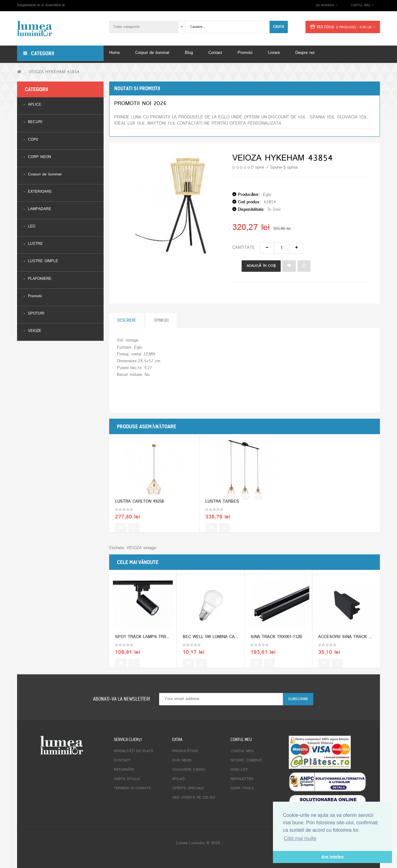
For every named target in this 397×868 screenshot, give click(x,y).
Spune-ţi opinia (284, 167)
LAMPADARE (40, 209)
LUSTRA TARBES (222, 509)
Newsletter (242, 779)
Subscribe (298, 699)
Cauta (279, 27)
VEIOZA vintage (141, 548)
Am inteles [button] (333, 857)
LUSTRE (35, 244)
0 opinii (258, 167)
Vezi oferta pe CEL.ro (194, 798)
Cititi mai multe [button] (300, 838)
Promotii (35, 296)
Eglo (267, 195)
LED (32, 227)
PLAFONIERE (40, 279)
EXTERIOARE (40, 192)
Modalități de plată (134, 751)
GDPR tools (242, 788)
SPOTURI (36, 314)
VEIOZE (35, 331)
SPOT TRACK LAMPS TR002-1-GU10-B (152, 644)
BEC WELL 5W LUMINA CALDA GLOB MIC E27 (228, 644)
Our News (182, 760)
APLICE (35, 105)
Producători (185, 751)
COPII (33, 140)
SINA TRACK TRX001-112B (276, 644)
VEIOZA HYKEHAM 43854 (54, 72)
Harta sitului (127, 779)
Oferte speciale (188, 788)
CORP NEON (40, 157)
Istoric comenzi (246, 760)
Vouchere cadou (189, 770)
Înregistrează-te (29, 5)
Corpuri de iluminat (45, 175)
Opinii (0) (161, 320)
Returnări (124, 770)
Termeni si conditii (132, 788)
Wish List (239, 770)
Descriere (127, 320)
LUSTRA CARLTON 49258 (139, 509)
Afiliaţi (179, 779)
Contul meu (242, 751)
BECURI (35, 122)
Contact (122, 760)
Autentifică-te (55, 5)
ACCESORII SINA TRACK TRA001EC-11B (358, 644)
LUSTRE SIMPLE (43, 261)
